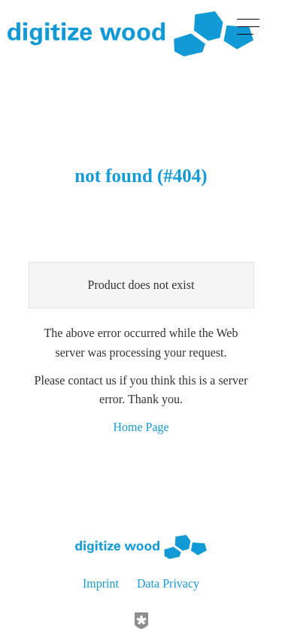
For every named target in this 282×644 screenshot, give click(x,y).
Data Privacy (168, 583)
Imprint (101, 583)
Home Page (141, 427)
